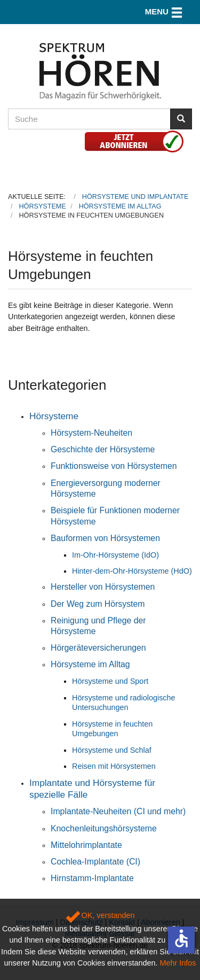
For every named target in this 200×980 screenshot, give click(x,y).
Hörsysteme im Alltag (90, 664)
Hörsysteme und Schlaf (112, 750)
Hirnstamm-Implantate (92, 878)
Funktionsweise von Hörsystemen (114, 466)
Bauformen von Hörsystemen (105, 538)
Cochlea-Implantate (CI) (95, 862)
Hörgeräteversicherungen (98, 648)
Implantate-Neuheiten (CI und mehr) (118, 811)
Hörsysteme (54, 416)
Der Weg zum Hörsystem (98, 604)
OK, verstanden (100, 915)
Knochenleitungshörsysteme (104, 828)
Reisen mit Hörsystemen (114, 766)
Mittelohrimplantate (86, 845)
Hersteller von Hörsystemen (103, 587)
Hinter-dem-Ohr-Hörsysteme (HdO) (132, 571)
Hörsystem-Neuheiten (91, 433)
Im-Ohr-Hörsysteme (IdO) (115, 555)
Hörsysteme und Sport (110, 681)
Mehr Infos (178, 963)
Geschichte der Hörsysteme (103, 449)
